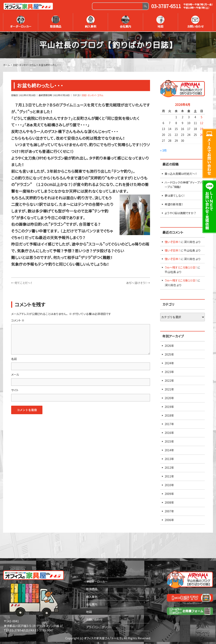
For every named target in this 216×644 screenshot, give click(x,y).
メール (15, 374)
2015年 (169, 441)
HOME (90, 574)
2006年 (169, 520)
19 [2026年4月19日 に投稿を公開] (202, 128)
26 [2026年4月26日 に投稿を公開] (202, 134)
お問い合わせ (195, 22)
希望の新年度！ (174, 204)
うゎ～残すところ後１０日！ (181, 267)
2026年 (169, 345)
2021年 (169, 389)
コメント (18, 320)
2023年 (169, 371)
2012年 (169, 467)
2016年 (169, 432)
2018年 (169, 415)
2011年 (169, 476)
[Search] (117, 6)
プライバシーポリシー (99, 627)
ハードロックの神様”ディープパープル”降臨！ (184, 184)
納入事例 (91, 22)
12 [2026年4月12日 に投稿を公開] (202, 123)
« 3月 (163, 150)
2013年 (169, 459)
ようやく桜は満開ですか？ (180, 213)
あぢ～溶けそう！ (138, 282)
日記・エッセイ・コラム (92, 95)
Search (145, 6)
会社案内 (125, 22)
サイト (15, 390)
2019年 (169, 406)
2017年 (169, 424)
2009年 (169, 493)
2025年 (169, 354)
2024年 (169, 363)
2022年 (169, 380)
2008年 (169, 502)
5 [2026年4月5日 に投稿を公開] (202, 117)
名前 (14, 358)
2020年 (169, 398)
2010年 (169, 485)
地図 (160, 22)
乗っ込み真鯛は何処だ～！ (181, 173)
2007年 (169, 511)
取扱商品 (56, 22)
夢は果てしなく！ (175, 195)
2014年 (169, 450)
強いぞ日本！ (172, 241)
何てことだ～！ (22, 282)
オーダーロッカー (21, 22)
